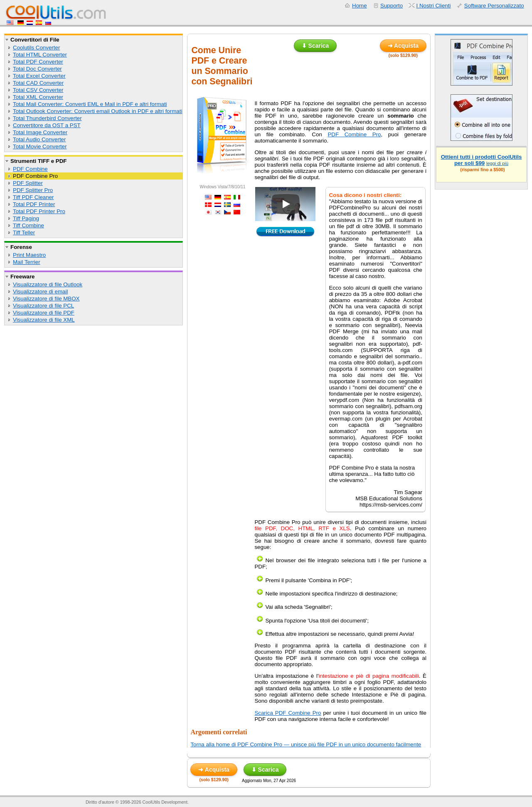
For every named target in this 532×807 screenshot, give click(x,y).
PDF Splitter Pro (33, 190)
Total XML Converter (38, 97)
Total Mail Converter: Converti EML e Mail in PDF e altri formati (90, 104)
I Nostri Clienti (434, 6)
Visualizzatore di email (40, 292)
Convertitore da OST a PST (47, 125)
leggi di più (497, 163)
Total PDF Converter (38, 62)
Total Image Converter (40, 132)
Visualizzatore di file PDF (44, 313)
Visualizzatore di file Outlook (48, 284)
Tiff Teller (24, 233)
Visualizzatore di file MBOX (46, 299)
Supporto (392, 6)
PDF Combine (30, 169)
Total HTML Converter (40, 55)
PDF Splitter (28, 183)
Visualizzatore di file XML (44, 320)
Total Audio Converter (39, 139)
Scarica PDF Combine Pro (288, 713)
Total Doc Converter (37, 69)
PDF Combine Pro (35, 176)
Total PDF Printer (34, 204)
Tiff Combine (28, 225)
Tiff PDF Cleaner (33, 197)
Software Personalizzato (494, 6)
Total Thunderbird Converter (47, 118)
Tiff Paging (26, 218)
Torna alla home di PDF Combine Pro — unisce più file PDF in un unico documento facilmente (306, 744)
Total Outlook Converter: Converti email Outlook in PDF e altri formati (97, 111)
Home (360, 6)
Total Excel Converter (39, 76)
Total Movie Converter (40, 146)
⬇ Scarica (315, 46)
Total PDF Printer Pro (39, 211)
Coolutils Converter (36, 48)
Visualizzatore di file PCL (43, 306)
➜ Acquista (403, 46)
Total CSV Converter (38, 90)
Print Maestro (29, 255)
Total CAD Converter (38, 83)
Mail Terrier (27, 262)
